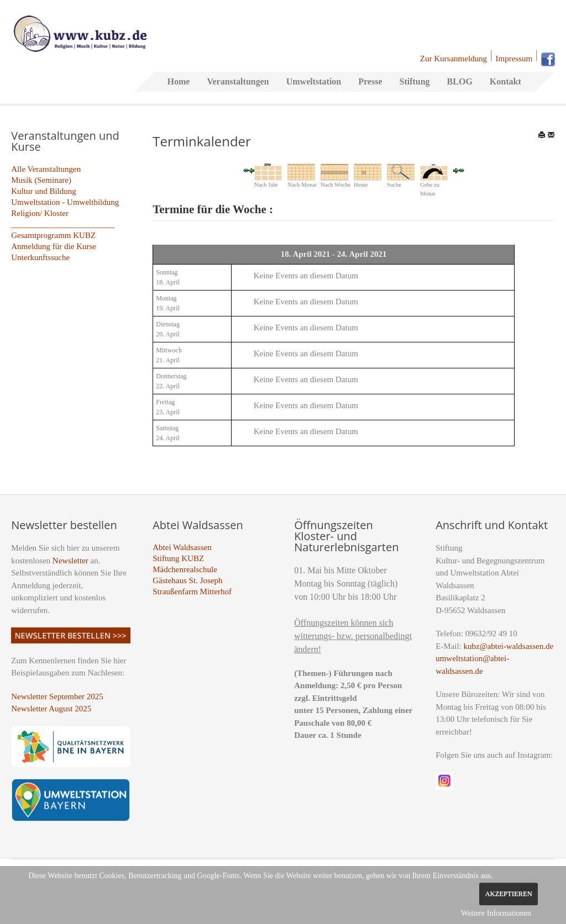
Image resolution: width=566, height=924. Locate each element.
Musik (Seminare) (41, 180)
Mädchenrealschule (185, 569)
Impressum (514, 59)
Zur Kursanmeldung (454, 59)
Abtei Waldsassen (182, 547)
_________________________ (63, 224)
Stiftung (414, 81)
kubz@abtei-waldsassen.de (509, 646)
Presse (370, 81)
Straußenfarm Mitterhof (192, 592)
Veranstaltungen (238, 81)
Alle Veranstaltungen (46, 169)
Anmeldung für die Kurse (54, 246)
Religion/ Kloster (40, 213)
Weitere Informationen (496, 913)
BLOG (460, 81)
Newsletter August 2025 (51, 709)
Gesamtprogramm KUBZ (53, 235)
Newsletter (70, 561)
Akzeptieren (508, 894)
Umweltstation (314, 81)
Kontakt (505, 81)
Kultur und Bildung (44, 191)
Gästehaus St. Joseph (187, 580)
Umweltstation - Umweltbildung (65, 202)
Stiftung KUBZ (178, 558)
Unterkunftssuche (40, 257)
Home (179, 81)
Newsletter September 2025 (57, 696)
